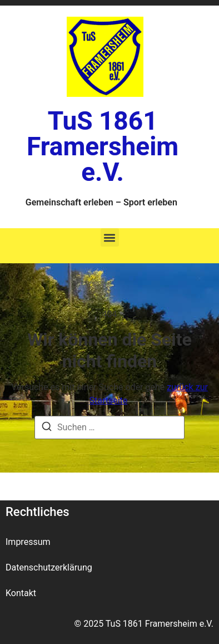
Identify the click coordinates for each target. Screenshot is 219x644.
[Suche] (47, 428)
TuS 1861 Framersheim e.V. (103, 146)
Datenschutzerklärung (49, 567)
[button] (110, 237)
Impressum (28, 542)
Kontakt (21, 593)
